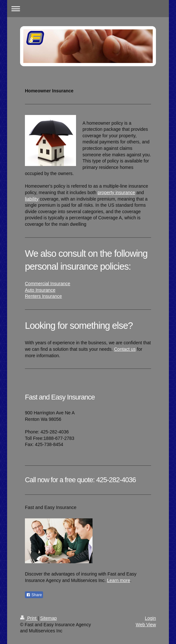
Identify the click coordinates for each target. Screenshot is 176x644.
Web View (146, 625)
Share (34, 595)
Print (29, 618)
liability (32, 199)
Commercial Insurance (48, 284)
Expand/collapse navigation (88, 9)
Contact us (125, 349)
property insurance (116, 192)
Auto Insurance (40, 290)
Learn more (119, 580)
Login (150, 618)
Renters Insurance (43, 296)
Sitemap (48, 618)
